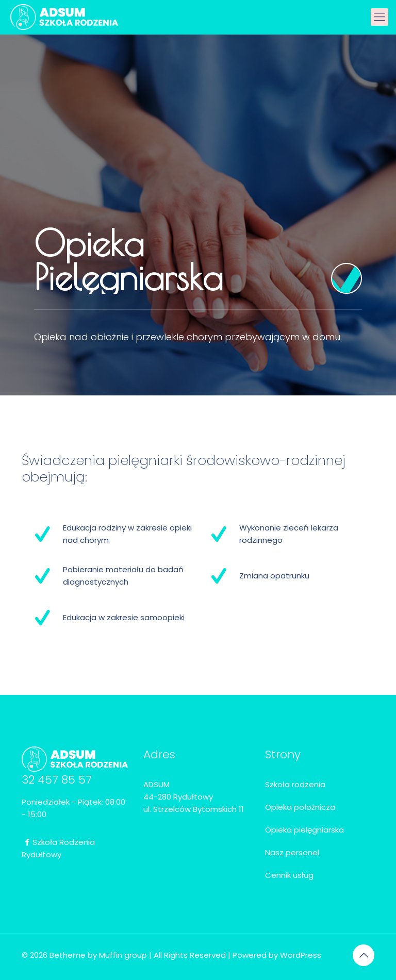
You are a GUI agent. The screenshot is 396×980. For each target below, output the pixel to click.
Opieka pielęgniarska (304, 830)
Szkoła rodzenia (295, 784)
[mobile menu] (379, 17)
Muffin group (123, 955)
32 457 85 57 (57, 780)
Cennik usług (289, 875)
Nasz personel (292, 852)
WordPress (301, 955)
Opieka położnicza (300, 807)
